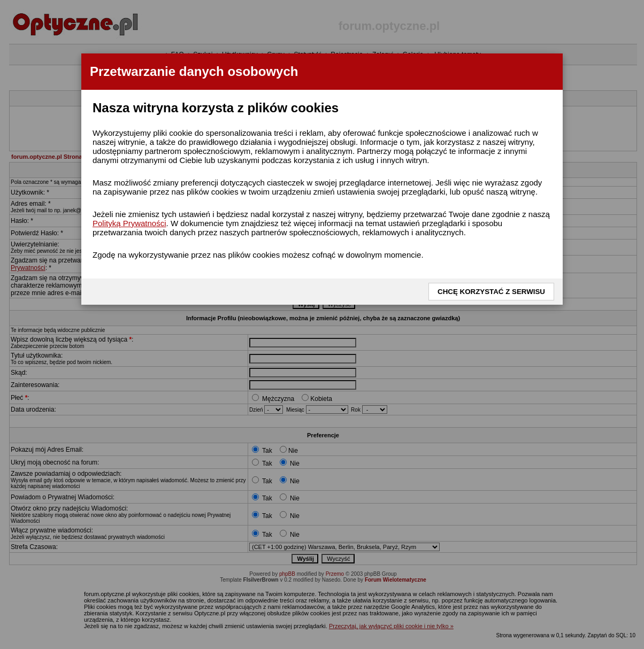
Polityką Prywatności (129, 223)
